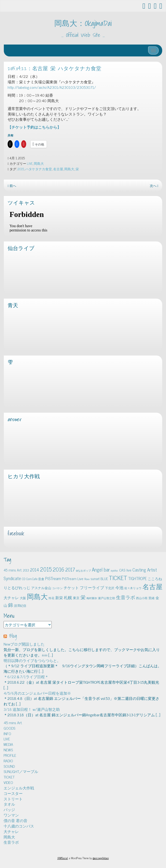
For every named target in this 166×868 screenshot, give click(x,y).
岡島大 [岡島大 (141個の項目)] (37, 596)
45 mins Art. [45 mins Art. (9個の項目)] (13, 570)
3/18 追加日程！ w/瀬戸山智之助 (32, 709)
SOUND (9, 766)
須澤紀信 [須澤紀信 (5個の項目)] (20, 605)
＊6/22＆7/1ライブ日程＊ (26, 677)
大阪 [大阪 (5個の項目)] (23, 598)
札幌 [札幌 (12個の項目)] (68, 597)
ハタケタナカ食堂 (39, 169)
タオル (9, 804)
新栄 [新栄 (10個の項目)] (59, 597)
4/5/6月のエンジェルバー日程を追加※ (37, 693)
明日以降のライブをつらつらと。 (32, 660)
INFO (7, 733)
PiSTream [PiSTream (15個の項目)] (53, 578)
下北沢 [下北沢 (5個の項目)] (110, 588)
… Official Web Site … (83, 35)
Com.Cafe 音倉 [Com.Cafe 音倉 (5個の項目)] (35, 579)
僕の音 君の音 (15, 820)
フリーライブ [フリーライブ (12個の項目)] (92, 587)
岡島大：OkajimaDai (83, 23)
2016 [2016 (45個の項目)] (58, 569)
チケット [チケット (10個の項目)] (71, 587)
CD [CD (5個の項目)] (24, 579)
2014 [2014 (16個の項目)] (35, 570)
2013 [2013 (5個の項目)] (26, 570)
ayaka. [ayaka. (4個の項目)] (114, 570)
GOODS (9, 728)
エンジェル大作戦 (19, 788)
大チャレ (11, 831)
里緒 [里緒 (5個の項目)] (151, 598)
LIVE (30, 163)
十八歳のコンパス (19, 826)
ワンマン (11, 815)
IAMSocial (63, 858)
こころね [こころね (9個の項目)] (155, 579)
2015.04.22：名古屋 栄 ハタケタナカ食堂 (54, 68)
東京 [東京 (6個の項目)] (76, 598)
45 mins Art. (13, 722)
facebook (16, 533)
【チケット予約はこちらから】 (34, 127)
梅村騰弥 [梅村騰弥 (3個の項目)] (92, 598)
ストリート (13, 799)
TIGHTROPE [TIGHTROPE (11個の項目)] (137, 578)
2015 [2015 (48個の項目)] (46, 569)
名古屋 (58, 169)
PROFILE (10, 755)
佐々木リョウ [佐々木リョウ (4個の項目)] (133, 588)
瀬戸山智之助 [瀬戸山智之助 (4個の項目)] (106, 598)
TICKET (9, 777)
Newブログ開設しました (24, 644)
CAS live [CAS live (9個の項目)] (125, 570)
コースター (13, 793)
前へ (12, 186)
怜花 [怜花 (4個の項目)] (51, 598)
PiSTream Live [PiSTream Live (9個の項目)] (73, 579)
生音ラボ (11, 842)
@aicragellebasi (101, 858)
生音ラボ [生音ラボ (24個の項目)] (126, 597)
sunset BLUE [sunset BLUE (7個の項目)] (99, 579)
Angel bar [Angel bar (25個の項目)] (101, 569)
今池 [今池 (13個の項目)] (119, 587)
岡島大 (39, 163)
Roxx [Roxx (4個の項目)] (87, 579)
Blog (13, 636)
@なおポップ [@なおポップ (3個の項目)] (83, 570)
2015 (21, 169)
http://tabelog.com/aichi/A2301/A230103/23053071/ (52, 87)
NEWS (8, 750)
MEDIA (8, 744)
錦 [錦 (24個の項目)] (10, 605)
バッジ (9, 809)
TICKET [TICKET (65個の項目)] (118, 577)
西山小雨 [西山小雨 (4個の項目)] (142, 598)
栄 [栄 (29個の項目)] (83, 597)
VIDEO (8, 782)
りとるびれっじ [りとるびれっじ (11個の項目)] (17, 587)
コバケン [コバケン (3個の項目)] (57, 588)
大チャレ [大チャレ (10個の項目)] (11, 597)
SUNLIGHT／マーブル (21, 771)
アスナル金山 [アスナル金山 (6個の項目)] (41, 588)
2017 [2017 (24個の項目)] (70, 569)
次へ (154, 186)
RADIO (8, 761)
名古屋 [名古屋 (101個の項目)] (152, 586)
